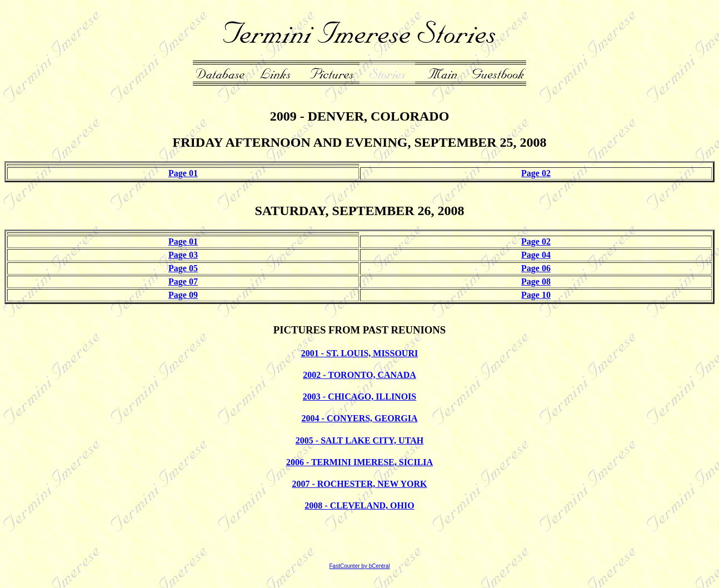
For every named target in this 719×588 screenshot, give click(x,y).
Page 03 (183, 255)
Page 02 (536, 173)
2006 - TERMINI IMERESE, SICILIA (359, 462)
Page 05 (183, 268)
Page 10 (536, 295)
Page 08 (536, 281)
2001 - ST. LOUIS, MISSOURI (359, 353)
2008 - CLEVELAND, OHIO (359, 505)
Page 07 (183, 281)
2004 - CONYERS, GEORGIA (360, 418)
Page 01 (183, 173)
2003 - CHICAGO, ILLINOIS (359, 397)
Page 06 (536, 268)
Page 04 (536, 255)
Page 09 (183, 295)
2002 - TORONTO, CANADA (359, 375)
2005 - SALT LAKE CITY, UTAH (359, 440)
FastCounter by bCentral (360, 566)
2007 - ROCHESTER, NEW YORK (359, 484)
